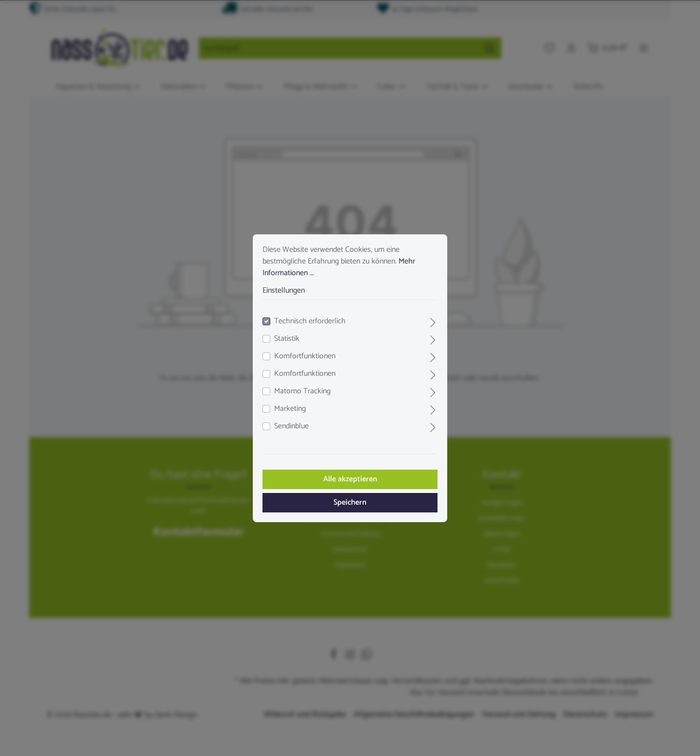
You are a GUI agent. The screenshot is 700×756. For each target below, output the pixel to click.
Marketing (290, 409)
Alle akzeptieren (350, 479)
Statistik (287, 339)
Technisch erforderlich (310, 321)
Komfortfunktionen (305, 356)
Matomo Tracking (302, 391)
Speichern (350, 502)
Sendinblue (291, 426)
